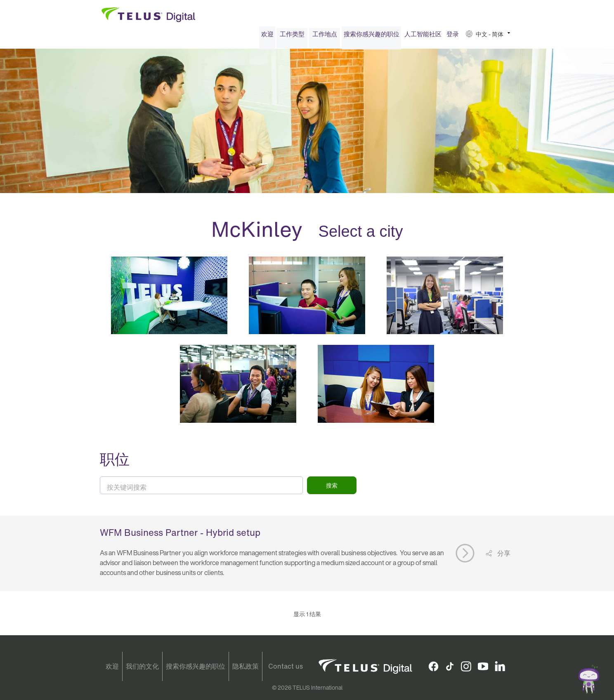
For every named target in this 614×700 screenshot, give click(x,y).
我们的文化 (142, 666)
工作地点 (325, 36)
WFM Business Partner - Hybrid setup (180, 535)
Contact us (286, 666)
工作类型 (292, 36)
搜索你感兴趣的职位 (372, 36)
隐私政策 (246, 666)
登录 (453, 36)
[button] (488, 37)
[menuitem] (267, 37)
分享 (503, 556)
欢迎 (267, 36)
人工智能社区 (423, 36)
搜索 (332, 488)
